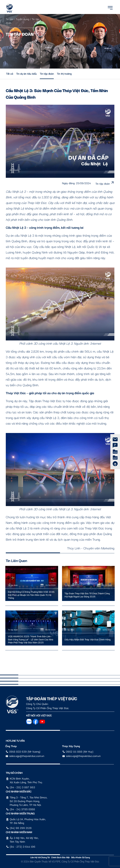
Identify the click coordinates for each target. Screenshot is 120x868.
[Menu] (110, 7)
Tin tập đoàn (47, 73)
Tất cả (10, 73)
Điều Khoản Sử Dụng (80, 857)
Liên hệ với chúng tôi (40, 857)
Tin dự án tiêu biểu (26, 73)
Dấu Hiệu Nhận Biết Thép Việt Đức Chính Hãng (87, 639)
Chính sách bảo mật (60, 857)
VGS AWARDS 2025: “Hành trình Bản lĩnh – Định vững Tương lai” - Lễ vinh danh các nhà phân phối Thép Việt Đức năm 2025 (31, 639)
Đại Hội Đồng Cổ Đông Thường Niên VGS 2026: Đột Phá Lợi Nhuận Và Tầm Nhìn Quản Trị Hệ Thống (31, 595)
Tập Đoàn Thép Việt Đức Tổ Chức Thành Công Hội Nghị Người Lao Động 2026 (87, 595)
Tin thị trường (64, 73)
